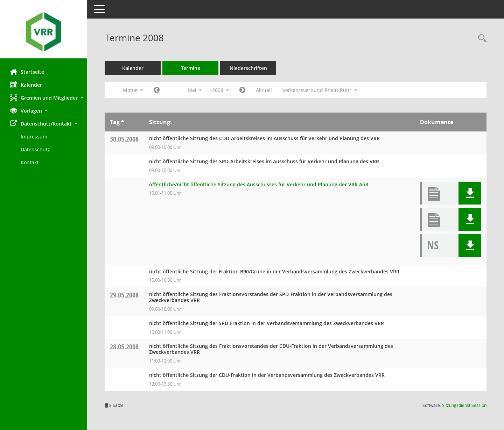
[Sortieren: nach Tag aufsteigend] (123, 122)
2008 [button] (221, 90)
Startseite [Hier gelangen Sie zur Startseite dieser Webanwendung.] (27, 72)
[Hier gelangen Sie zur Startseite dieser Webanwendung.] (44, 32)
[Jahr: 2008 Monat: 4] (157, 90)
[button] (44, 98)
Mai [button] (195, 90)
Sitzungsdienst (464, 405)
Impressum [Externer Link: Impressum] (34, 137)
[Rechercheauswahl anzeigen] (481, 39)
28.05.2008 (125, 347)
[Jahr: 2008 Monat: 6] (243, 90)
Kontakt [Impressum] (30, 162)
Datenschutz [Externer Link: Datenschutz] (36, 149)
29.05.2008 (125, 295)
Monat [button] (133, 90)
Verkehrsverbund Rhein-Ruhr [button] (320, 90)
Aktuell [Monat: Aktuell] (264, 90)
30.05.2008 (125, 139)
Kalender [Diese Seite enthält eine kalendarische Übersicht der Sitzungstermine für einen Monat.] (26, 85)
